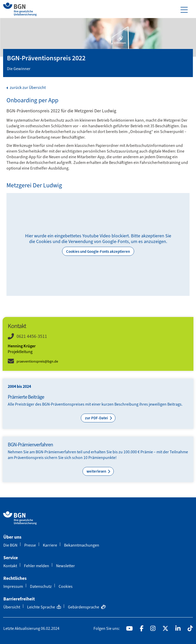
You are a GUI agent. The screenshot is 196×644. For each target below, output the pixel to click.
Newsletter (65, 566)
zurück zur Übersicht (27, 88)
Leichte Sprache (44, 607)
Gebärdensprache (87, 607)
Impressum (13, 586)
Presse (30, 545)
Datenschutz (41, 586)
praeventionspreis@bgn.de (37, 361)
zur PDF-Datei (97, 418)
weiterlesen (97, 471)
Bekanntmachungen (82, 545)
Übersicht (12, 607)
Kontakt (10, 566)
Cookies (66, 586)
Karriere (50, 545)
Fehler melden (37, 566)
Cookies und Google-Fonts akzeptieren (98, 252)
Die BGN (10, 545)
